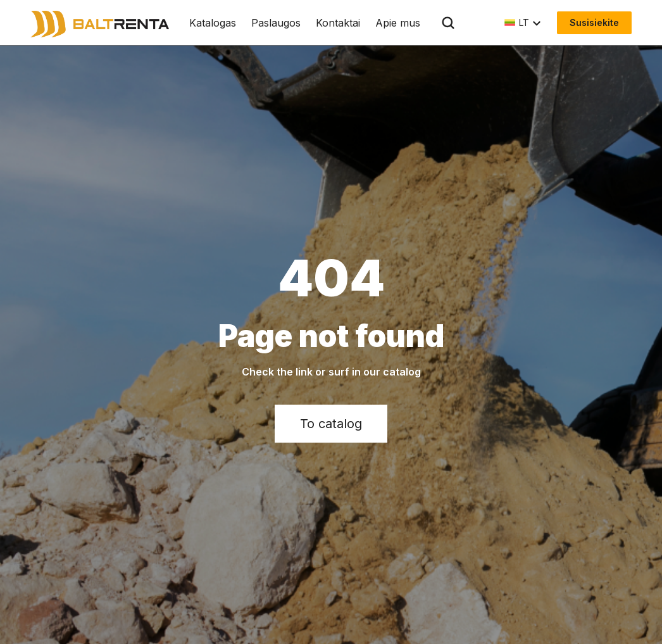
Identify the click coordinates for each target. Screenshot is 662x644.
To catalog (331, 424)
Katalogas (213, 23)
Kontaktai (338, 23)
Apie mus (398, 23)
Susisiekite (594, 22)
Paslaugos (276, 23)
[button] (523, 23)
